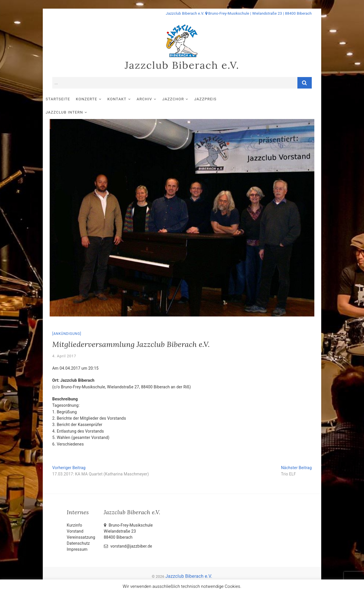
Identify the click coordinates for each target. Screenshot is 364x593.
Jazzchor (183, 99)
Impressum (77, 537)
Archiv (154, 99)
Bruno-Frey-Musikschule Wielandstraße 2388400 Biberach (128, 519)
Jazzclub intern (250, 99)
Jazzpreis (215, 99)
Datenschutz (78, 531)
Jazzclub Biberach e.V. (182, 65)
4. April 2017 (64, 343)
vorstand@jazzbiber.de (128, 533)
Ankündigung (67, 321)
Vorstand (75, 519)
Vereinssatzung (81, 525)
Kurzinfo (75, 513)
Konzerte (96, 99)
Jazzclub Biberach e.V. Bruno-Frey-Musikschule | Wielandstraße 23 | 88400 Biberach (239, 13)
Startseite (67, 99)
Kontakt (126, 99)
